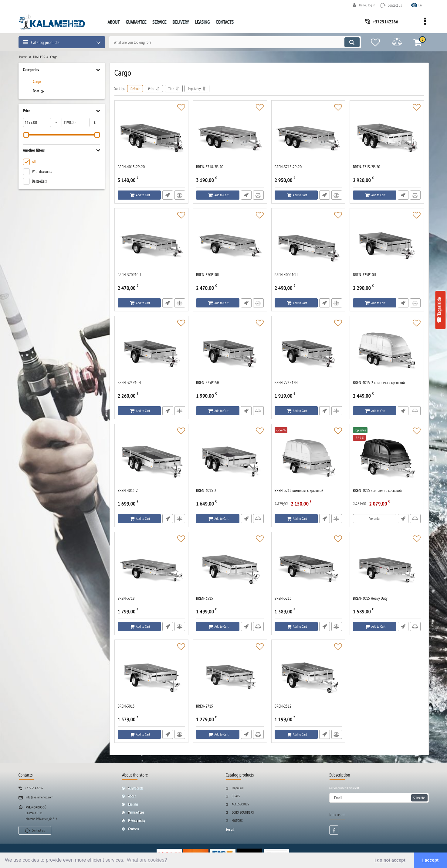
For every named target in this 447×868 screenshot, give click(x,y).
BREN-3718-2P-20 (210, 167)
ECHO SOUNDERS (243, 812)
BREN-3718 (126, 598)
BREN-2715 (205, 706)
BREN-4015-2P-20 (131, 167)
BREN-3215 (283, 598)
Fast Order (168, 195)
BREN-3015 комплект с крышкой (377, 491)
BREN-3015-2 (206, 491)
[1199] (37, 122)
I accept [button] (431, 860)
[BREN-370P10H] (152, 242)
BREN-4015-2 (128, 491)
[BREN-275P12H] (308, 350)
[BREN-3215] (308, 565)
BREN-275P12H (286, 383)
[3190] (76, 122)
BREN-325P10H (364, 275)
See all (230, 829)
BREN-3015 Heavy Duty (370, 598)
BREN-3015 (126, 706)
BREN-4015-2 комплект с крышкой (379, 383)
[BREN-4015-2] (152, 458)
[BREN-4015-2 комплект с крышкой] (387, 350)
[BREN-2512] (308, 673)
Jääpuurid (238, 788)
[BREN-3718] (152, 565)
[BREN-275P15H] (230, 350)
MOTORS (237, 820)
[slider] (26, 135)
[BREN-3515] (230, 565)
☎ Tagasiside (439, 310)
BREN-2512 (283, 706)
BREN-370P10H (129, 275)
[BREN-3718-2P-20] (230, 134)
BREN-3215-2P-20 (367, 167)
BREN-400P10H (286, 275)
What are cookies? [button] (147, 860)
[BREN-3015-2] (230, 458)
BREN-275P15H (208, 383)
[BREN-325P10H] (387, 242)
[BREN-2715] (230, 673)
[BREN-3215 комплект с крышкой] (308, 458)
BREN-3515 (205, 598)
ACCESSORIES (240, 804)
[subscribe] (379, 798)
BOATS (236, 796)
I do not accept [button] (390, 860)
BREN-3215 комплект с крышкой (299, 491)
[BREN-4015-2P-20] (152, 134)
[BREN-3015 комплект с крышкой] (387, 458)
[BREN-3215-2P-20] (387, 134)
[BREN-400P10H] (308, 242)
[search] (235, 42)
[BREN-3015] (152, 673)
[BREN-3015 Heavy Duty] (387, 565)
